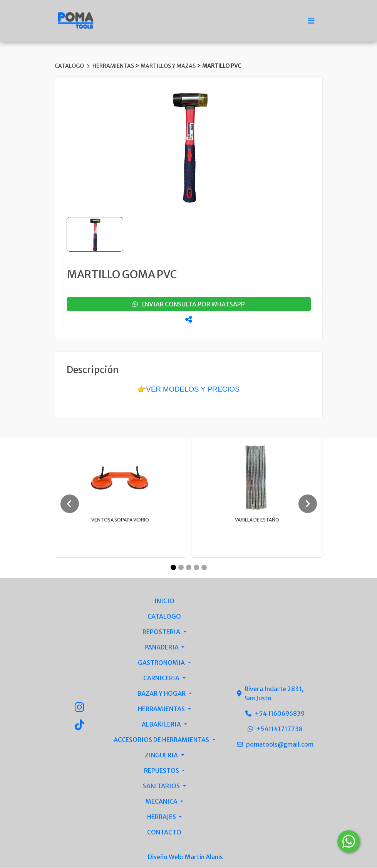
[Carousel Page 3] (189, 568)
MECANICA (162, 802)
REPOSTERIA (162, 632)
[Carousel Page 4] (196, 568)
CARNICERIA (162, 678)
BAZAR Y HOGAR (162, 694)
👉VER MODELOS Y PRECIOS (189, 389)
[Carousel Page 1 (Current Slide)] (173, 568)
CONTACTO (164, 833)
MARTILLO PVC (222, 66)
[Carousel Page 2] (181, 568)
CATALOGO (70, 66)
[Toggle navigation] (311, 21)
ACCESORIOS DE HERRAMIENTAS (162, 740)
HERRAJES (162, 817)
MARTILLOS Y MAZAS (169, 66)
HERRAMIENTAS (114, 66)
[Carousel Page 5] (204, 568)
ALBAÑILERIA (162, 725)
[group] (189, 146)
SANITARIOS (162, 786)
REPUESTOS (162, 771)
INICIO (164, 601)
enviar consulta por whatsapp (189, 304)
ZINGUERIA (162, 755)
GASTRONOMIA (162, 663)
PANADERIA (162, 648)
